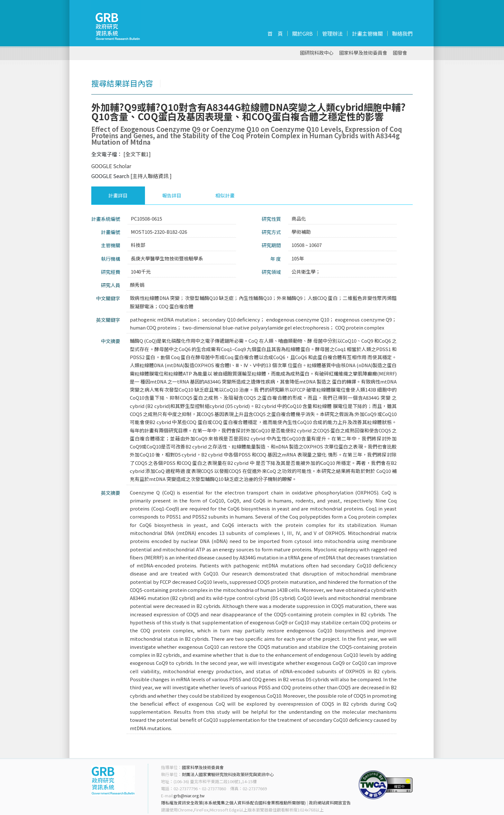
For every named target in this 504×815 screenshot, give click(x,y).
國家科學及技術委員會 (363, 53)
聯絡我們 (402, 33)
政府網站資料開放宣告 (330, 803)
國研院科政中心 (317, 53)
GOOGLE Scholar (111, 166)
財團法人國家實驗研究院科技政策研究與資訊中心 (228, 774)
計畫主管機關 (367, 33)
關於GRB (302, 33)
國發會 (400, 53)
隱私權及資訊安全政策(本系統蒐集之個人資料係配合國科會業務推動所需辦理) (233, 803)
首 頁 (275, 33)
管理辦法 (332, 33)
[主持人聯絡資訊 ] (151, 176)
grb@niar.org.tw (189, 796)
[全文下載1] (137, 154)
